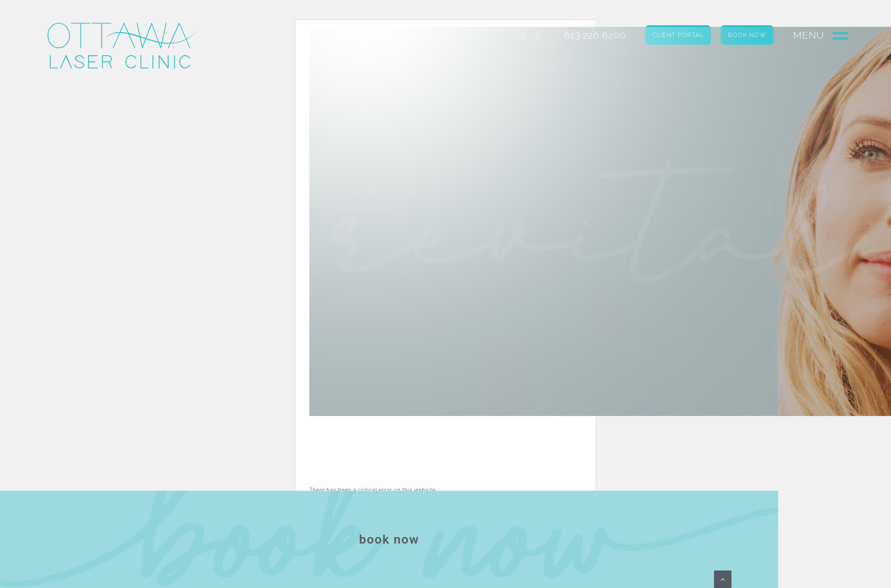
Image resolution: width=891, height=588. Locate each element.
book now (389, 539)
